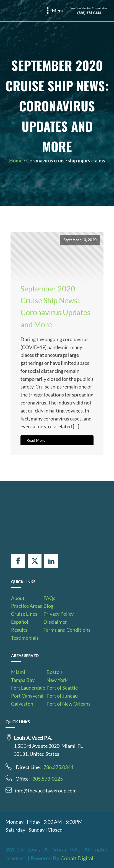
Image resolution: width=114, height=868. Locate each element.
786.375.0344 (58, 767)
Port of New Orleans (68, 704)
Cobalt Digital (77, 858)
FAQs (49, 598)
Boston (54, 672)
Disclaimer (55, 622)
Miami (18, 672)
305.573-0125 (48, 779)
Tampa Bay (23, 680)
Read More (36, 440)
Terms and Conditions (67, 630)
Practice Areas (27, 606)
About (18, 598)
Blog (48, 606)
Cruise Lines (24, 614)
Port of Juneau (62, 696)
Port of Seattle (62, 688)
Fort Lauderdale (28, 688)
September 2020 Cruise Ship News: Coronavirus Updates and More (55, 306)
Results (19, 630)
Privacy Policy (59, 614)
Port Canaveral (27, 696)
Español (20, 622)
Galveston (22, 704)
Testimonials (25, 638)
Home (16, 160)
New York (57, 680)
